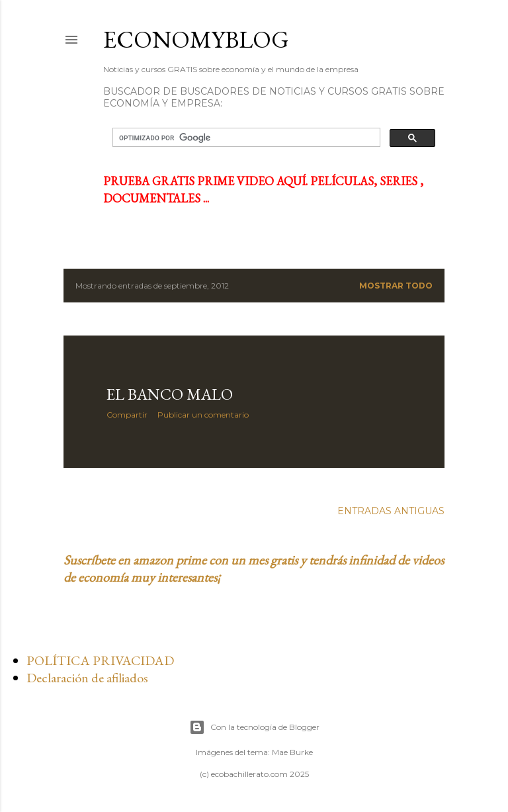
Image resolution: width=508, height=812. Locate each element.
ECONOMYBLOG (196, 39)
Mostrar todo (396, 286)
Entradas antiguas (391, 511)
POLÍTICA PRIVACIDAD (100, 660)
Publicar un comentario (203, 415)
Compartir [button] (127, 415)
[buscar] (245, 138)
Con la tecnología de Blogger (254, 727)
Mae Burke (292, 752)
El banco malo (170, 394)
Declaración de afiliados (87, 678)
